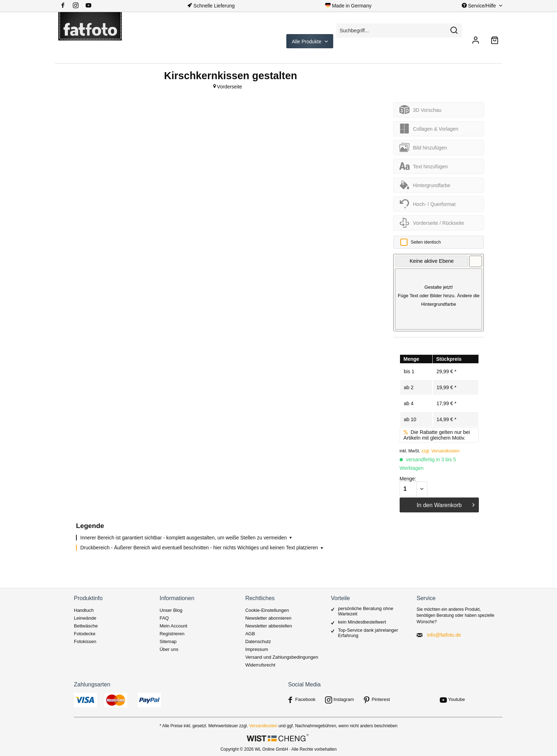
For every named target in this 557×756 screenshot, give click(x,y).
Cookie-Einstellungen (267, 610)
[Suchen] (454, 31)
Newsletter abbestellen (269, 626)
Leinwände (85, 618)
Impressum (256, 649)
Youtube (457, 699)
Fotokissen (85, 641)
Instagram (344, 699)
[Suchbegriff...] (399, 31)
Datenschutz (258, 641)
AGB (250, 634)
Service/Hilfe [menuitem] (480, 6)
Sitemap (168, 641)
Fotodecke (85, 634)
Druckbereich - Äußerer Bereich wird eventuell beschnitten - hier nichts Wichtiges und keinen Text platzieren (202, 548)
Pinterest (381, 699)
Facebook (305, 699)
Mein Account (173, 626)
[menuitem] (79, 6)
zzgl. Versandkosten (440, 451)
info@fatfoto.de (444, 635)
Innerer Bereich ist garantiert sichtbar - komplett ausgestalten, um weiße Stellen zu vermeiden (187, 538)
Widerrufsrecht (260, 665)
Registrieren (172, 634)
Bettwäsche (86, 626)
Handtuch (84, 610)
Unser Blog (171, 610)
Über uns (169, 649)
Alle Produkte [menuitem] (307, 42)
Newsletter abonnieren (268, 618)
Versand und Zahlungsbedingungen (282, 657)
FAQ (164, 618)
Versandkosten (263, 726)
